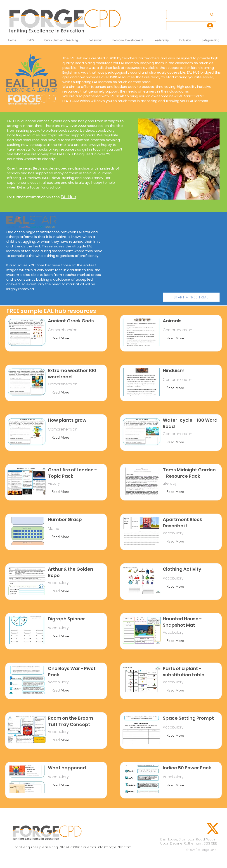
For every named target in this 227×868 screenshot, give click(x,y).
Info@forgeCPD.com (115, 847)
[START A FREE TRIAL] (191, 297)
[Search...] (185, 14)
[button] (95, 41)
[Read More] (60, 338)
